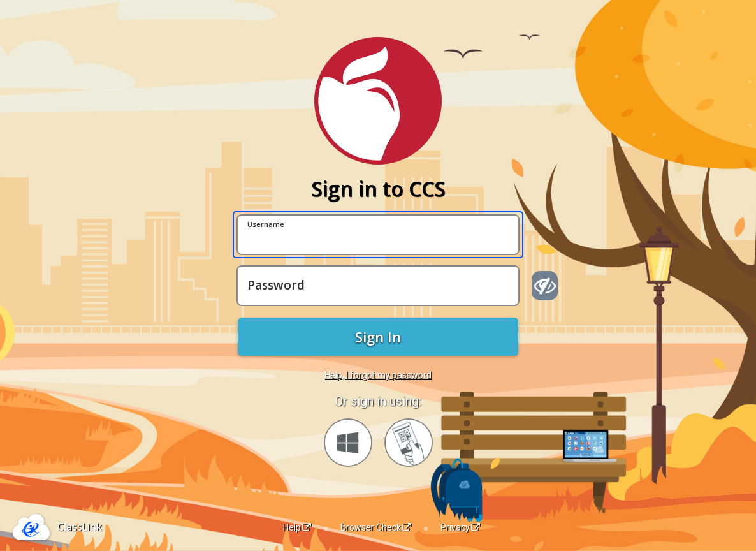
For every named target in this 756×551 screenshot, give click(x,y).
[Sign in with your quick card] (409, 443)
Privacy (460, 527)
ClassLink (80, 527)
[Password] (378, 286)
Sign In (378, 337)
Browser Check (376, 527)
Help (297, 527)
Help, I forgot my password (378, 375)
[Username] (378, 235)
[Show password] (545, 286)
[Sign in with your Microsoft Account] (348, 443)
